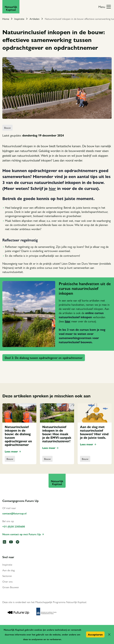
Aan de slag (9, 570)
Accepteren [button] (95, 634)
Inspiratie (19, 19)
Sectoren (7, 576)
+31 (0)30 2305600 (14, 526)
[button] (109, 634)
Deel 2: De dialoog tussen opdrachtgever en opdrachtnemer (44, 358)
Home (6, 19)
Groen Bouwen (11, 587)
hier (52, 188)
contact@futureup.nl (14, 513)
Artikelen (35, 19)
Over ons (7, 581)
